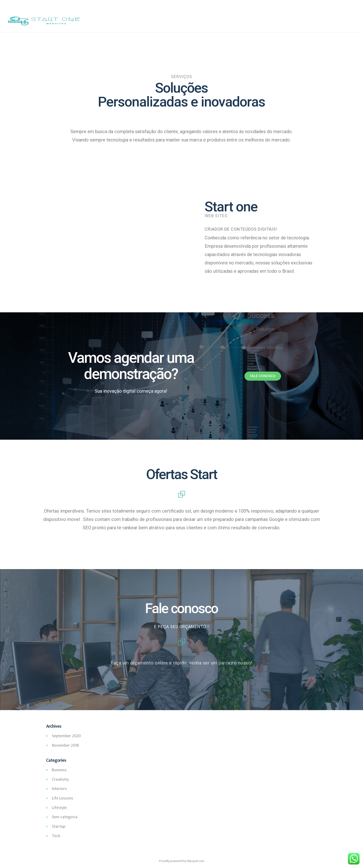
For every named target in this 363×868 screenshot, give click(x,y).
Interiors (59, 789)
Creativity (60, 780)
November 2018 (65, 746)
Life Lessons (63, 798)
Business (59, 770)
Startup (59, 827)
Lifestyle (59, 808)
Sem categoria (65, 817)
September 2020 (66, 736)
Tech (56, 836)
